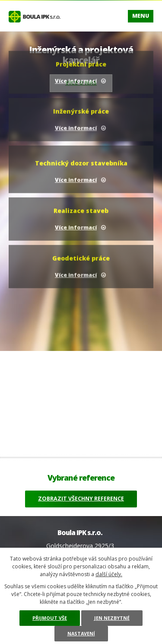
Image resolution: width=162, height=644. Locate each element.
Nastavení (81, 633)
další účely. (109, 574)
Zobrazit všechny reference (81, 499)
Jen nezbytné (112, 618)
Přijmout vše (50, 618)
